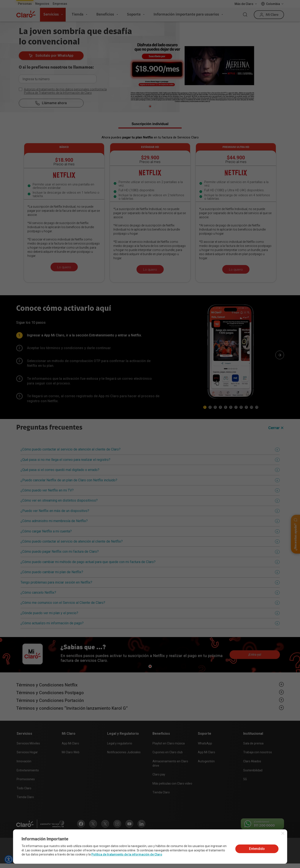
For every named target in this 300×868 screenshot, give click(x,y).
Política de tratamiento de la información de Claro (127, 854)
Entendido (257, 849)
